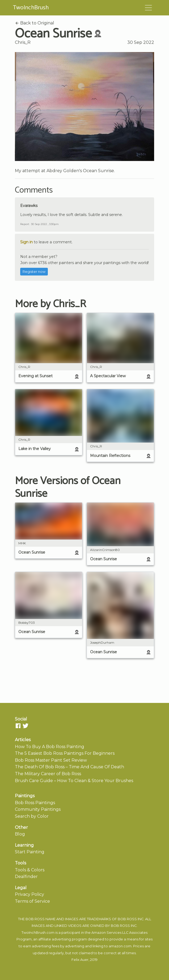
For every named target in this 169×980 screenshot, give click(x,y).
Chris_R (23, 42)
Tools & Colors (30, 870)
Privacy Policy (29, 894)
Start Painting (30, 852)
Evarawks (29, 206)
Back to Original (35, 23)
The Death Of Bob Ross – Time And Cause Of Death (69, 767)
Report (25, 224)
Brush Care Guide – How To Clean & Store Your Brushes (74, 781)
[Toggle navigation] (149, 8)
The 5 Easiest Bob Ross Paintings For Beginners (65, 753)
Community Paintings (38, 809)
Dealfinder (26, 877)
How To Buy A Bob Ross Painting (50, 747)
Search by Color (32, 816)
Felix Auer (80, 960)
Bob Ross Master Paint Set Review (51, 760)
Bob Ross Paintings (35, 803)
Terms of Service (32, 901)
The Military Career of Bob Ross (48, 774)
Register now (34, 272)
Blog (20, 834)
